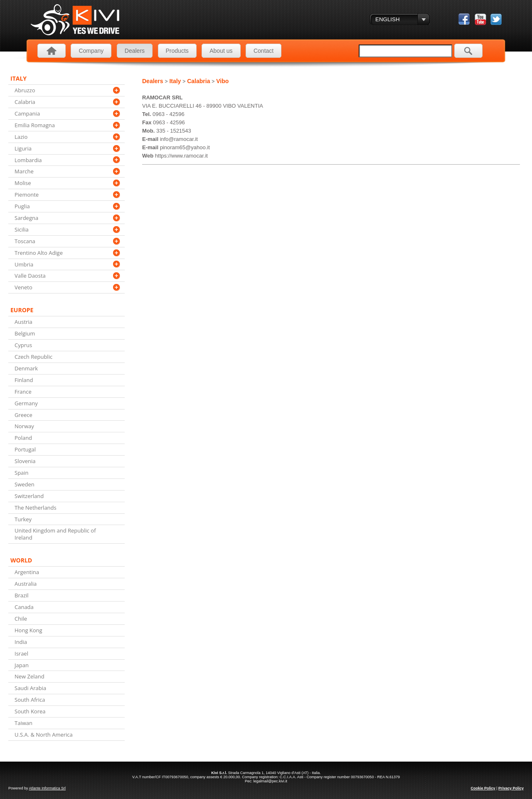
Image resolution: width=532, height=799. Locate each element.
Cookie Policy (483, 788)
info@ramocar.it (179, 139)
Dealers (135, 51)
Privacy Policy (511, 788)
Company (91, 51)
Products (177, 51)
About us (221, 51)
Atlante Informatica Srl (48, 788)
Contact (264, 51)
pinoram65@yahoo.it (185, 147)
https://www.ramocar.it (181, 156)
